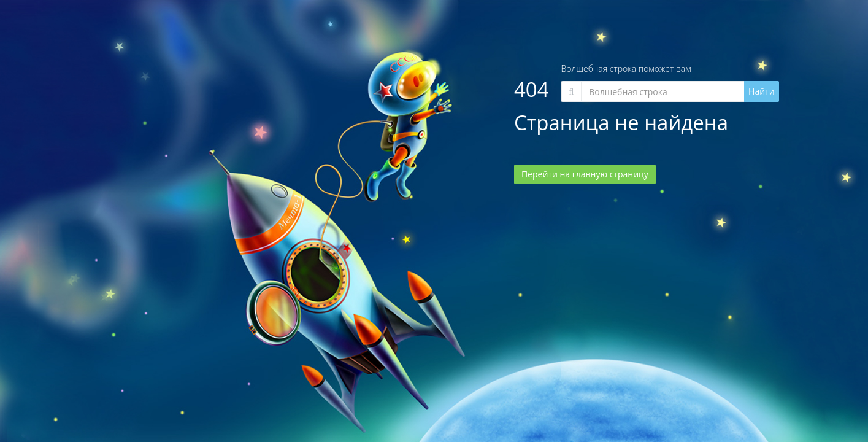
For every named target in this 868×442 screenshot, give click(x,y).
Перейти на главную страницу (585, 174)
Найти (762, 91)
